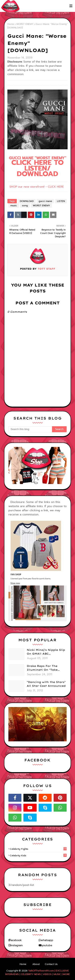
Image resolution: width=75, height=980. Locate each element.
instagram (17, 945)
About (36, 964)
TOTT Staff (46, 269)
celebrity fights (38, 849)
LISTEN (61, 201)
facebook (16, 940)
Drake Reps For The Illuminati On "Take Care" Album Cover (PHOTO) (42, 668)
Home (11, 24)
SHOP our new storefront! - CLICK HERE (37, 187)
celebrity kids (38, 856)
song (25, 205)
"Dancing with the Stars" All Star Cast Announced (46, 684)
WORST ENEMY (25, 24)
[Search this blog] (30, 429)
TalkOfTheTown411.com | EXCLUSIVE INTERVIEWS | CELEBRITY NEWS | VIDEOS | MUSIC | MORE (37, 972)
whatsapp (47, 940)
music (14, 205)
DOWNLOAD (27, 201)
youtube (47, 945)
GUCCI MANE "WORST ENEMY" (38, 166)
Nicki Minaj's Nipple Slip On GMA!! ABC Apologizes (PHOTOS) (46, 652)
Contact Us (51, 964)
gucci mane (45, 201)
